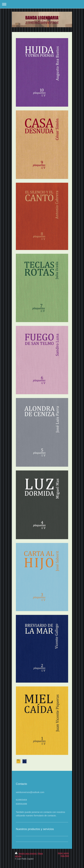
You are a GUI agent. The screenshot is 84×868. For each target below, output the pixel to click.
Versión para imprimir (26, 854)
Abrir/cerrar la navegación (42, 4)
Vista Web (65, 856)
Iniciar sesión (63, 853)
